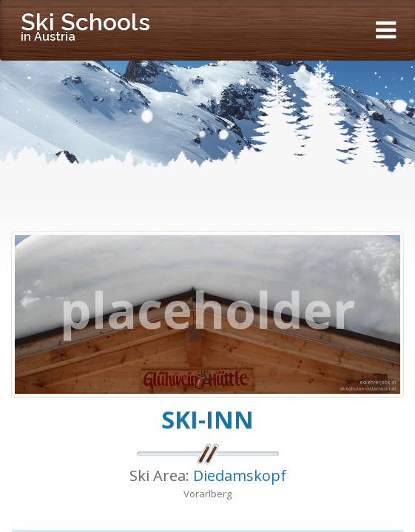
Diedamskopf (240, 475)
